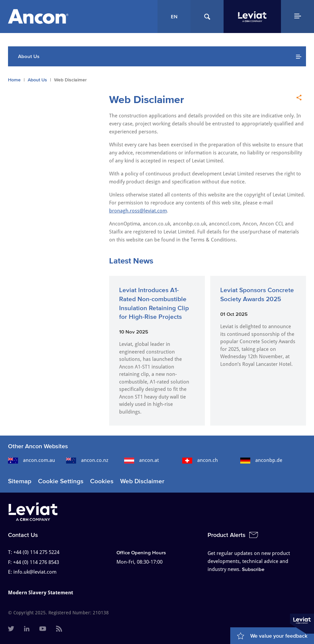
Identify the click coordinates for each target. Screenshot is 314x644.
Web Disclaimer (142, 481)
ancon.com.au (32, 460)
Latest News (131, 261)
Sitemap (20, 481)
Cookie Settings (61, 481)
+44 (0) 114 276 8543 (36, 562)
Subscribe (253, 569)
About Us (37, 80)
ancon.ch (200, 460)
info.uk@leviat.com (35, 572)
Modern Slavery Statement (41, 593)
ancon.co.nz (87, 460)
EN (174, 17)
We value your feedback (279, 636)
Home (14, 80)
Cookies (102, 481)
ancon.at (141, 460)
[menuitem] (11, 629)
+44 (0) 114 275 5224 (36, 552)
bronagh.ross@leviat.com (138, 211)
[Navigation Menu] (297, 17)
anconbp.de (261, 460)
